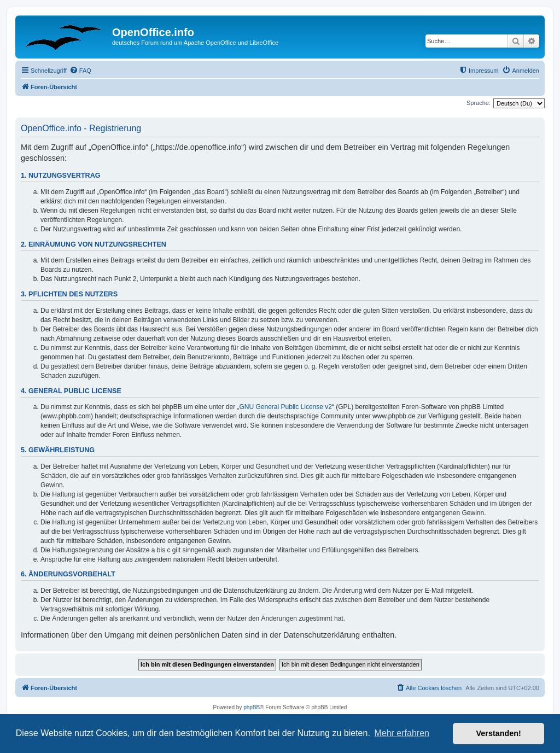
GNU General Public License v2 (286, 407)
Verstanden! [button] (499, 733)
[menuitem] (80, 71)
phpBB (252, 707)
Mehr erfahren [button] (402, 733)
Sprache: (479, 103)
